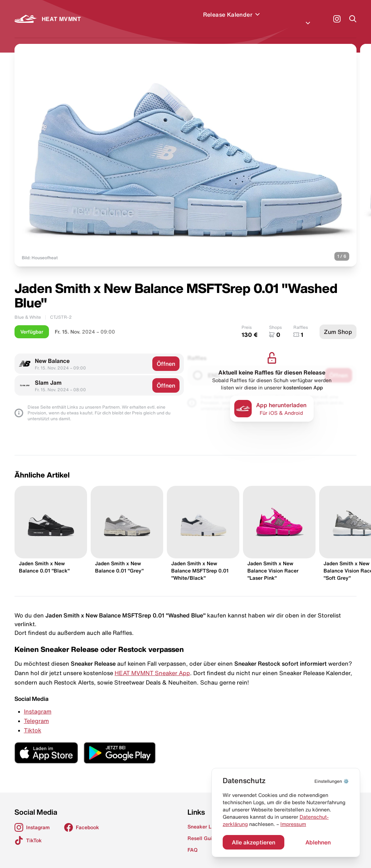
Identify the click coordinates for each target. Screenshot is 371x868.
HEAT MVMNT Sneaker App (152, 664)
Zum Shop (338, 323)
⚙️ (332, 781)
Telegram (36, 712)
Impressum (293, 824)
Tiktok (33, 722)
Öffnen (166, 355)
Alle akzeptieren (253, 842)
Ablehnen (318, 842)
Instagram (38, 703)
